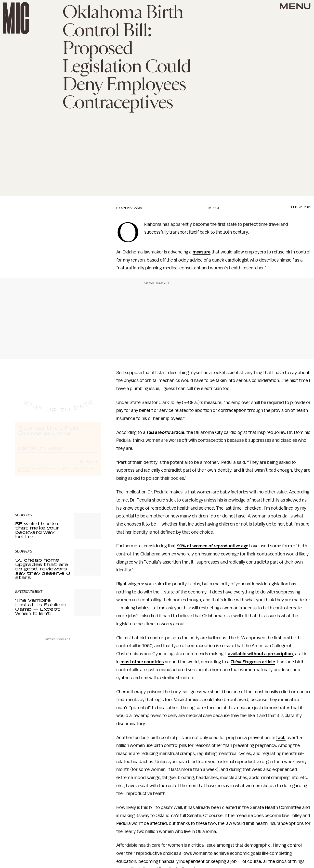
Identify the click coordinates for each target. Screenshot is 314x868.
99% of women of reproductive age (213, 546)
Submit (89, 466)
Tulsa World (158, 432)
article (177, 432)
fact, (281, 738)
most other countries (142, 662)
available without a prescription (260, 654)
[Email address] (58, 452)
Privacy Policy (25, 476)
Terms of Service (84, 473)
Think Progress (246, 662)
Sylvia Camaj (132, 208)
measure (202, 252)
